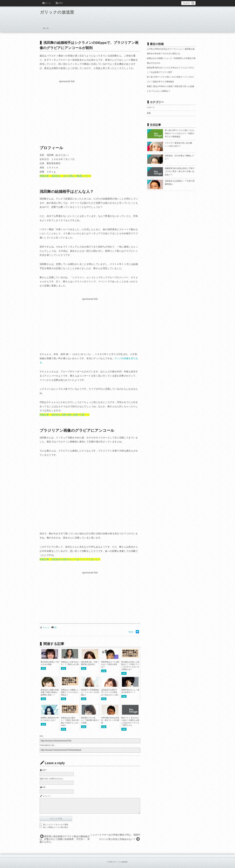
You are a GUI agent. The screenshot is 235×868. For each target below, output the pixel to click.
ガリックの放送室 (59, 13)
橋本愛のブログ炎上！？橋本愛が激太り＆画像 (90, 720)
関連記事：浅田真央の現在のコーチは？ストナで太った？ (70, 559)
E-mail (45, 779)
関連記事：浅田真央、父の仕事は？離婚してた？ (65, 176)
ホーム (48, 3)
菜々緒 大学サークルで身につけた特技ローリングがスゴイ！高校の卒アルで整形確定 (180, 133)
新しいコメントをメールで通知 (56, 825)
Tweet (131, 632)
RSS (61, 3)
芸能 (43, 669)
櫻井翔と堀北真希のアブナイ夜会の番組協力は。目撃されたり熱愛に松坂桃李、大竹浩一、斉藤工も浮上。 (65, 839)
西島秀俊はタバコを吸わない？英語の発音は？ (110, 664)
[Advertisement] (67, 106)
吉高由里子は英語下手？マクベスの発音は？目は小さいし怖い (110, 692)
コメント (46, 627)
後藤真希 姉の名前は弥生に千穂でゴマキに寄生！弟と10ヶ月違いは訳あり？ (180, 171)
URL (44, 787)
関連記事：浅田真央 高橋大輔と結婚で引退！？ (65, 415)
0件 (55, 627)
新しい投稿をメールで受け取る (56, 827)
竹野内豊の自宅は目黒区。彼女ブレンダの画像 (110, 720)
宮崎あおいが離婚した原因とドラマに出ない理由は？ (70, 692)
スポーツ (151, 107)
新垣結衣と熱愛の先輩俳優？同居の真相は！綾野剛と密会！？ (50, 692)
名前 (44, 770)
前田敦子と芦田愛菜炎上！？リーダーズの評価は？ (90, 692)
